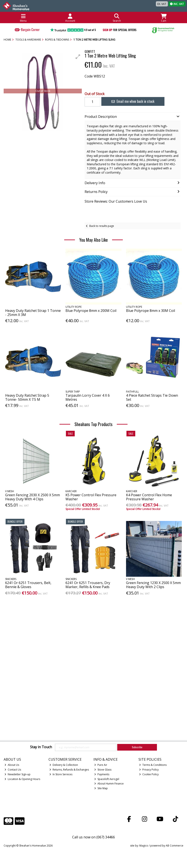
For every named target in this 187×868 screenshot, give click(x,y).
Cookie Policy (149, 774)
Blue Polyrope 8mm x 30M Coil (151, 311)
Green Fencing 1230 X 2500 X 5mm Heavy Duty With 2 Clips (153, 585)
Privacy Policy (149, 770)
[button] (78, 57)
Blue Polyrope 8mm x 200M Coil (91, 311)
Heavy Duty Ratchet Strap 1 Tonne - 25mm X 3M (33, 313)
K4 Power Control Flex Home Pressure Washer (149, 497)
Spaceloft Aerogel (107, 779)
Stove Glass (103, 770)
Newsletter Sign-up (17, 774)
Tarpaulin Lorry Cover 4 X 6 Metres (88, 397)
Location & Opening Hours (22, 779)
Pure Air (101, 765)
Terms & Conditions (153, 765)
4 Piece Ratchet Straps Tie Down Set (152, 397)
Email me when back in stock (130, 101)
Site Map (101, 788)
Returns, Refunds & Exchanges (69, 770)
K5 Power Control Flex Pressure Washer (91, 497)
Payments (102, 774)
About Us (12, 765)
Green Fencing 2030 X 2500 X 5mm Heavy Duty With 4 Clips (33, 497)
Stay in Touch (41, 747)
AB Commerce (175, 846)
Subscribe (137, 747)
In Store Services (61, 774)
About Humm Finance (109, 784)
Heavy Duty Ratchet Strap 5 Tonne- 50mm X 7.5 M (27, 397)
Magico (144, 846)
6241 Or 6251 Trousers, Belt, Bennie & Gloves (28, 585)
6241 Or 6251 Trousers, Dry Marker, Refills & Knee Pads (88, 585)
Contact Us (13, 770)
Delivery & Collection (64, 765)
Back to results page (102, 226)
